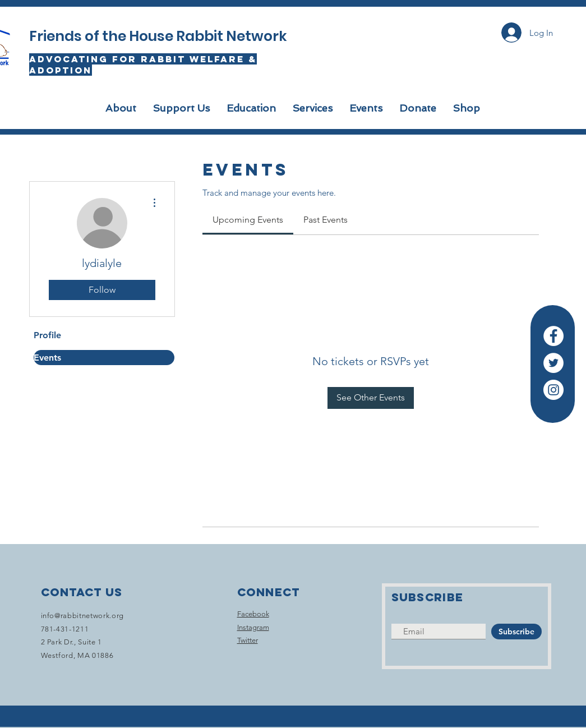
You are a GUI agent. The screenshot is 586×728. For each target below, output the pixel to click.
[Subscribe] (516, 632)
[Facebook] (553, 336)
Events (47, 358)
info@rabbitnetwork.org (82, 616)
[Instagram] (553, 390)
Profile (47, 335)
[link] (248, 220)
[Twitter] (553, 363)
